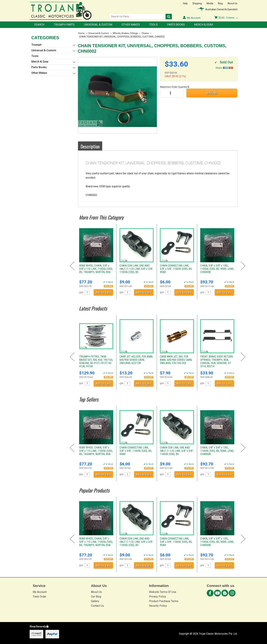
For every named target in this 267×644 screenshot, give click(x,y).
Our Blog (96, 597)
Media (210, 3)
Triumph (36, 45)
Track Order (40, 597)
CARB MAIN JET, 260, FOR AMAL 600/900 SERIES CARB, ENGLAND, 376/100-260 (176, 360)
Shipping (197, 3)
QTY (81, 293)
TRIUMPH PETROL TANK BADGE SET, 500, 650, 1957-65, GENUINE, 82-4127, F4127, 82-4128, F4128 (96, 361)
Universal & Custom (98, 25)
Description (90, 146)
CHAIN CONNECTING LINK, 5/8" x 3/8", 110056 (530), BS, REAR (176, 269)
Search (39, 25)
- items (226, 18)
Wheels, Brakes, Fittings (125, 33)
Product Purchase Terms (164, 601)
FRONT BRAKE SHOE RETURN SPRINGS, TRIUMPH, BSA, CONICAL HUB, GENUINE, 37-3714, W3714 (217, 361)
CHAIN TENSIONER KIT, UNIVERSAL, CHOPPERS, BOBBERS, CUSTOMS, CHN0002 (122, 37)
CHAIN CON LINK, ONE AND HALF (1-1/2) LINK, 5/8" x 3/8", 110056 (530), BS (136, 269)
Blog (220, 3)
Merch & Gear (204, 25)
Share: (224, 68)
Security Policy (158, 606)
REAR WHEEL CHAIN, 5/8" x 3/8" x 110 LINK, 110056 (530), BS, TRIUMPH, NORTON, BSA (96, 269)
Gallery (95, 601)
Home (81, 33)
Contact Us (97, 606)
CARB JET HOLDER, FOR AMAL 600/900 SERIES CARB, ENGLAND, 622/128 (136, 360)
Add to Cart (103, 293)
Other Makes (131, 25)
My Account (40, 592)
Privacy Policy (158, 597)
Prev (72, 266)
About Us (232, 3)
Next (243, 266)
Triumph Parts (64, 25)
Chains (145, 33)
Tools (153, 25)
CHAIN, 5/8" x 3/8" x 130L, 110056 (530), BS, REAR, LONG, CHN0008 (217, 269)
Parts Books (176, 25)
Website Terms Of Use (163, 592)
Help (185, 3)
